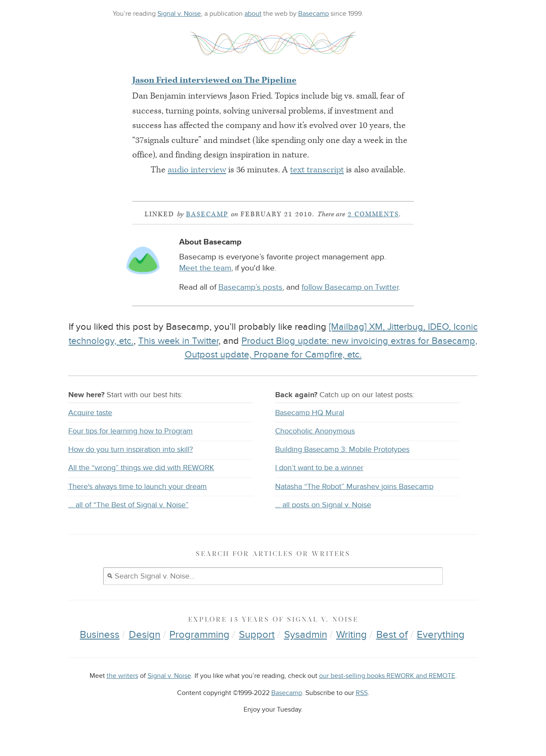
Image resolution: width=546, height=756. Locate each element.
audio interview (197, 170)
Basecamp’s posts (250, 287)
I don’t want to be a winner (319, 468)
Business (100, 635)
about (253, 14)
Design (145, 635)
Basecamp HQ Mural (310, 413)
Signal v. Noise (179, 14)
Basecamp (314, 14)
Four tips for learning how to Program (131, 431)
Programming (199, 635)
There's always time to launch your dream (138, 487)
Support (257, 635)
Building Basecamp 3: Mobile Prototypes (342, 449)
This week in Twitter (178, 341)
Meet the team (205, 268)
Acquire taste (90, 413)
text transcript (317, 170)
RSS (362, 693)
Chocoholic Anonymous (315, 431)
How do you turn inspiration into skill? (131, 449)
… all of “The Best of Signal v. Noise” (128, 505)
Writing (351, 635)
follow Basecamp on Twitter (350, 287)
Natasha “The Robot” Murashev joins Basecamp (354, 487)
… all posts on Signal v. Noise (323, 505)
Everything (441, 635)
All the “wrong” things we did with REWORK (141, 468)
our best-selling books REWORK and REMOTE (387, 676)
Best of (392, 635)
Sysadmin (306, 635)
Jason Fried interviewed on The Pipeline (214, 80)
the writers (122, 676)
